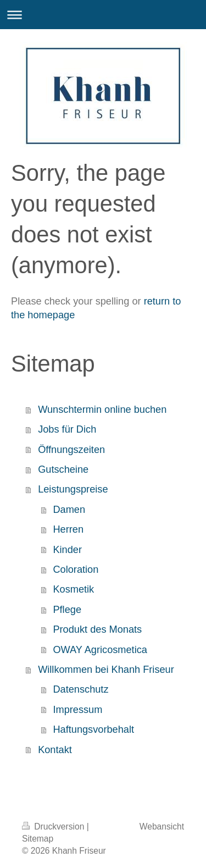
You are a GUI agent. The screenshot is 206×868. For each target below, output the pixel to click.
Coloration (76, 570)
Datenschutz (80, 689)
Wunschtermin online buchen (102, 410)
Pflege (67, 610)
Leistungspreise (73, 489)
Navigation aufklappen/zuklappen (103, 15)
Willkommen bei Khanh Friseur (106, 670)
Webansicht (162, 826)
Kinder (67, 550)
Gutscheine (63, 469)
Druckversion (54, 826)
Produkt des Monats (97, 629)
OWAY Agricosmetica (100, 650)
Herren (68, 529)
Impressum (77, 710)
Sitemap (38, 839)
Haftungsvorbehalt (93, 729)
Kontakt (55, 750)
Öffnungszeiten (71, 450)
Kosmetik (73, 589)
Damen (69, 510)
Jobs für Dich (67, 429)
